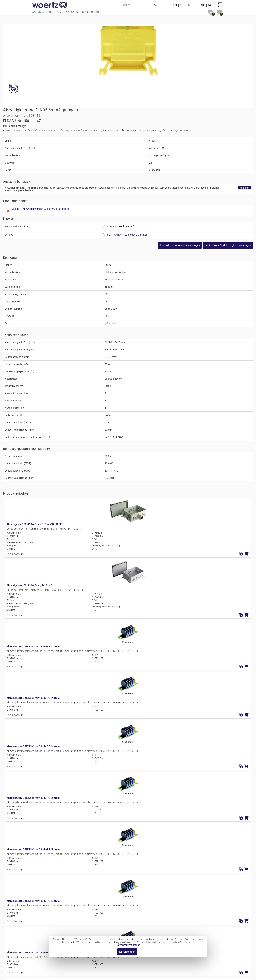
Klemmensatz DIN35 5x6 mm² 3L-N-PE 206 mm (95, 665)
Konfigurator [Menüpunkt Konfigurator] (91, 14)
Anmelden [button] (220, 5)
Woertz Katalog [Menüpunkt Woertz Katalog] (42, 14)
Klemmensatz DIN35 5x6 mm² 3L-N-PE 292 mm (95, 806)
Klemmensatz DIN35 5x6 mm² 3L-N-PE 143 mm (95, 524)
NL (203, 5)
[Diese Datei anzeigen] (134, 140)
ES (196, 5)
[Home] (50, 5)
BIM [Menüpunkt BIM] (59, 14)
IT (182, 5)
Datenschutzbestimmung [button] (150, 975)
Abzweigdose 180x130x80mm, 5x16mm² (91, 467)
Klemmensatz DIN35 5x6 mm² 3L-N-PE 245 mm (95, 750)
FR (188, 5)
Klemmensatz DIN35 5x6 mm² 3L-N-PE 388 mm (95, 891)
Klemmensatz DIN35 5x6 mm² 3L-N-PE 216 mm (95, 693)
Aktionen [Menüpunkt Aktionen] (72, 14)
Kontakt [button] (114, 975)
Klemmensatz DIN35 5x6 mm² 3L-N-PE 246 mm (95, 778)
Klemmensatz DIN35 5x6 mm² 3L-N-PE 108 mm (95, 496)
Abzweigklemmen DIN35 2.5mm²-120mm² (138, 929)
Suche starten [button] (156, 5)
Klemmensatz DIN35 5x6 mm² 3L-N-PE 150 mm (95, 580)
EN (175, 5)
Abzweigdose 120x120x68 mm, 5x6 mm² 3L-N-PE (96, 439)
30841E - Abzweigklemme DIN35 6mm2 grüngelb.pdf (168, 138)
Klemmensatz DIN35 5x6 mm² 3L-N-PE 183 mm (95, 609)
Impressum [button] (98, 975)
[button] (199, 175)
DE (167, 5)
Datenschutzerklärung (128, 945)
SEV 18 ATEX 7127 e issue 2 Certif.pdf (194, 164)
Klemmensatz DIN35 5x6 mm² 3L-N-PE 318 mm (95, 835)
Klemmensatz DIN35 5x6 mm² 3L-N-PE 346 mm (95, 863)
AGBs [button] (126, 975)
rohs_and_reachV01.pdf (186, 156)
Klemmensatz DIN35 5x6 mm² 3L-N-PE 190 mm (95, 637)
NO (210, 5)
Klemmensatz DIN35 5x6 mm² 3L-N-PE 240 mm (95, 722)
